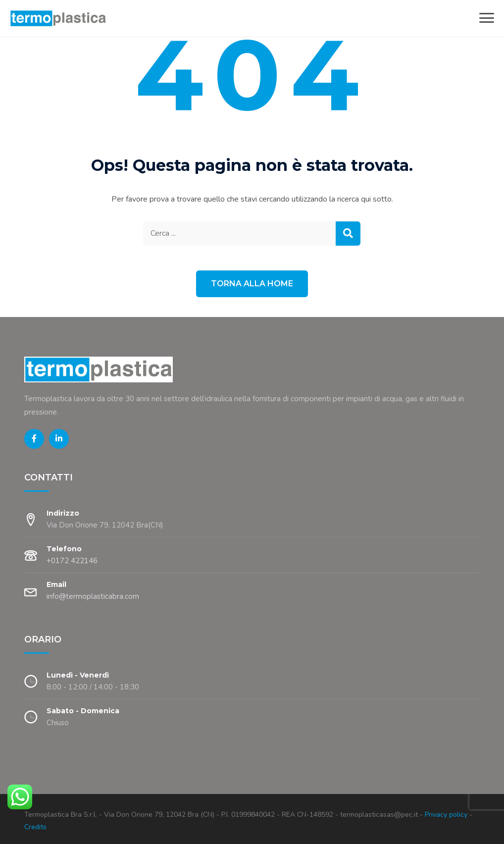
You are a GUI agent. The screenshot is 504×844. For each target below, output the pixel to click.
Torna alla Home (252, 284)
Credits (35, 827)
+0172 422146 (72, 561)
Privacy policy (445, 815)
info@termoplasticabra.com (93, 596)
